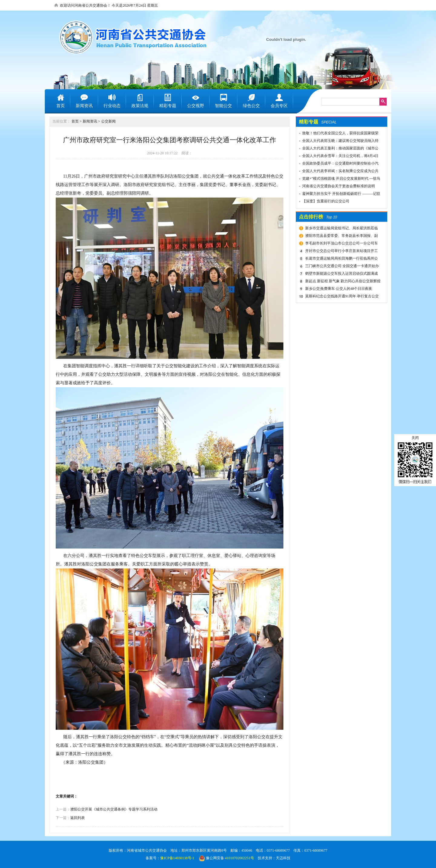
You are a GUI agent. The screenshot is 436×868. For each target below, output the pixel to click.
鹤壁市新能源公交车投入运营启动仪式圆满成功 (341, 274)
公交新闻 (108, 121)
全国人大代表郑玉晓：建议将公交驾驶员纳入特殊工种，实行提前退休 (337, 142)
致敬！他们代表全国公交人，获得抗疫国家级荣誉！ (337, 134)
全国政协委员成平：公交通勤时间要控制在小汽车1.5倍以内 (337, 164)
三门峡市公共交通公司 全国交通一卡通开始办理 (341, 267)
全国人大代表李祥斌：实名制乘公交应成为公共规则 (337, 172)
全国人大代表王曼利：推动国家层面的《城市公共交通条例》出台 (337, 149)
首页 (75, 121)
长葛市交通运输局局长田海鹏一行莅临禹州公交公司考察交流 (341, 259)
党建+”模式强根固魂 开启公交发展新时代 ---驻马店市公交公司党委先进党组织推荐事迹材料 (338, 179)
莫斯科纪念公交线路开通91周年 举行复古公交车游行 (341, 297)
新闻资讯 (90, 121)
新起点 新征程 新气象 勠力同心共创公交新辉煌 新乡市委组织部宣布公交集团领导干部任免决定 (342, 282)
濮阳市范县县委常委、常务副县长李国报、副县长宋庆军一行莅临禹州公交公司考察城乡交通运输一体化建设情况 (342, 237)
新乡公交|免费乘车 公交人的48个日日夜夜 (339, 289)
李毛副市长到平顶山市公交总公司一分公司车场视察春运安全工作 (341, 244)
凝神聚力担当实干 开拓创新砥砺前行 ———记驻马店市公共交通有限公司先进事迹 (338, 195)
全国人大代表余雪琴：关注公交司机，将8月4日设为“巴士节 (337, 157)
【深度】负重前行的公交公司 (326, 201)
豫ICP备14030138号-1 (177, 858)
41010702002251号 (239, 858)
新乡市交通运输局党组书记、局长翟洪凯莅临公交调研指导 (341, 229)
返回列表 (78, 818)
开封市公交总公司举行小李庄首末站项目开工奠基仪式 (341, 252)
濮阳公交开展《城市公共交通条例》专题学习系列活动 (114, 809)
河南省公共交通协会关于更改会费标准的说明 (339, 186)
